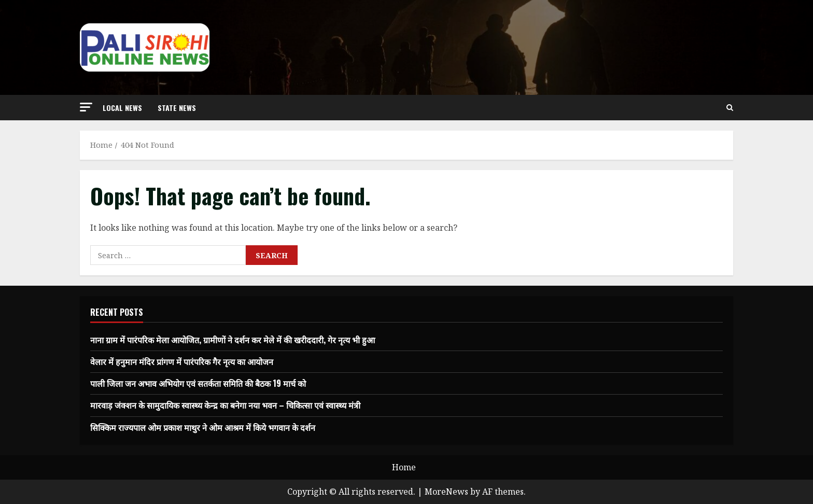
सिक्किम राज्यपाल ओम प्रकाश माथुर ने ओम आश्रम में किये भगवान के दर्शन (203, 427)
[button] (86, 107)
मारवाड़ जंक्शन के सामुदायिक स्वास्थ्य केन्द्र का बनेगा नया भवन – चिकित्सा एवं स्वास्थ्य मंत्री (225, 405)
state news (177, 108)
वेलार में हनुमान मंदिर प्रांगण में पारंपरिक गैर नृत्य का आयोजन (182, 361)
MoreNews (446, 492)
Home (404, 467)
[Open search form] (730, 108)
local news (122, 108)
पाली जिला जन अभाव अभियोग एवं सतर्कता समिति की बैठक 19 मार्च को (198, 383)
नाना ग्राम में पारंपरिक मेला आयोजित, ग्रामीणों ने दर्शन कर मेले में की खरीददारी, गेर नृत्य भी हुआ (233, 340)
